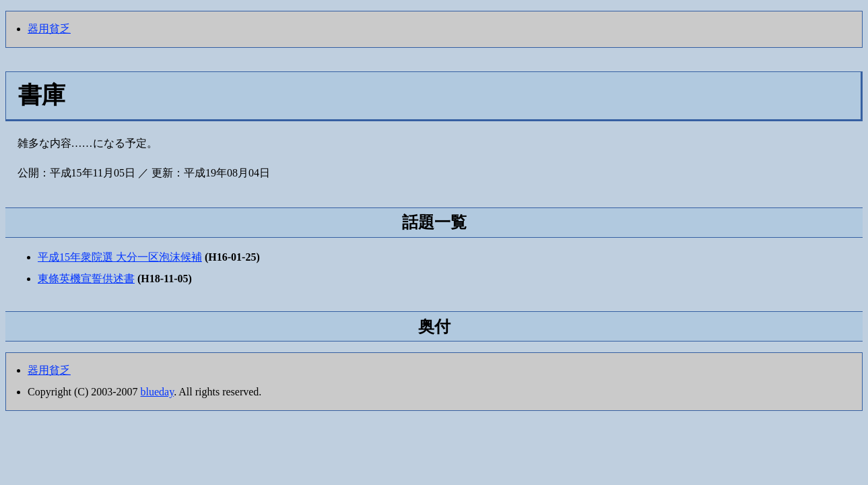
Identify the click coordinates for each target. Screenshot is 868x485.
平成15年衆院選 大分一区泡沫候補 (120, 257)
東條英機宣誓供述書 (86, 279)
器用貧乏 (49, 29)
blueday (158, 392)
